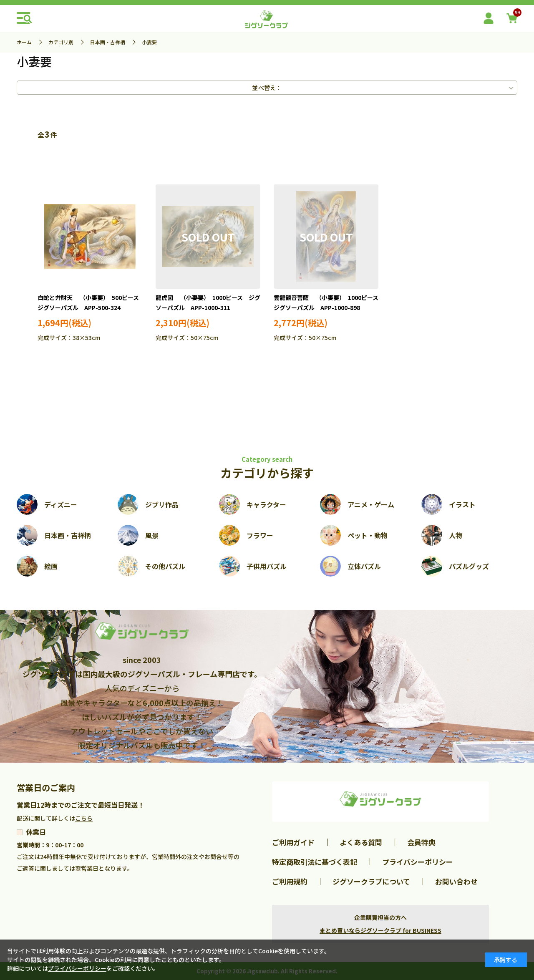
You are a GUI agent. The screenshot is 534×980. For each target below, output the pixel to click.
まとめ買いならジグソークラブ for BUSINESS (380, 930)
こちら (84, 818)
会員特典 (421, 842)
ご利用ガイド (293, 842)
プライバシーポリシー (418, 862)
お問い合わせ (456, 881)
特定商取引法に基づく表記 (315, 862)
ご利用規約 (290, 881)
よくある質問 (361, 842)
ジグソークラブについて (371, 881)
